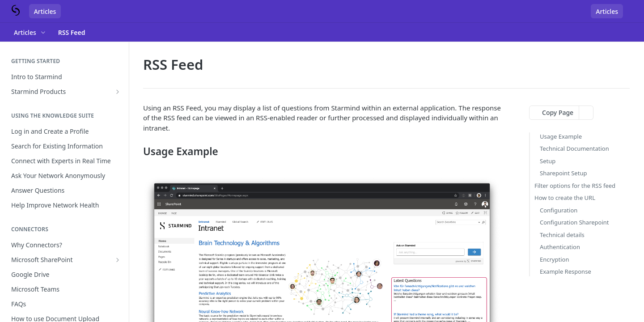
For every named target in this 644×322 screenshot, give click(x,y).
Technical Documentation (574, 148)
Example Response (566, 271)
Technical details (562, 235)
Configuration (559, 210)
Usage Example (561, 136)
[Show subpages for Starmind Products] (118, 92)
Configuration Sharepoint (574, 222)
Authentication (560, 247)
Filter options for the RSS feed (575, 186)
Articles (45, 11)
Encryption (554, 259)
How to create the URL (565, 198)
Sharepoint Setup (563, 173)
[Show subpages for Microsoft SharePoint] (118, 260)
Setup (548, 161)
